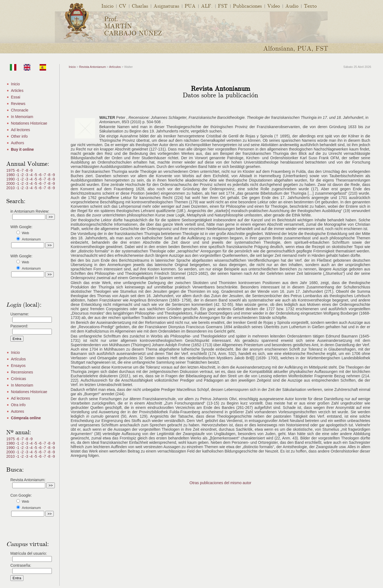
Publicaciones (247, 6)
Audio (292, 6)
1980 (11, 175)
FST (223, 6)
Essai (16, 97)
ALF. (207, 6)
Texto (310, 6)
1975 (11, 170)
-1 (18, 175)
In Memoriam (22, 117)
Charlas (140, 6)
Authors (17, 143)
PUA (190, 6)
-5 (36, 175)
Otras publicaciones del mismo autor (220, 483)
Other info (19, 136)
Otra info (18, 405)
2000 (11, 183)
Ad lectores (20, 130)
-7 (22, 170)
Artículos (18, 359)
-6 (18, 170)
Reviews (18, 104)
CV (123, 6)
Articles (17, 91)
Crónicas (18, 379)
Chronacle (20, 110)
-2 (22, 175)
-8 (27, 170)
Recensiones (22, 372)
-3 (27, 175)
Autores (17, 411)
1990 (11, 179)
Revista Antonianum (92, 67)
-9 (31, 170)
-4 (31, 175)
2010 (11, 188)
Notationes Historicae (29, 123)
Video (274, 6)
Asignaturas (166, 6)
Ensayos (18, 366)
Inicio (107, 6)
